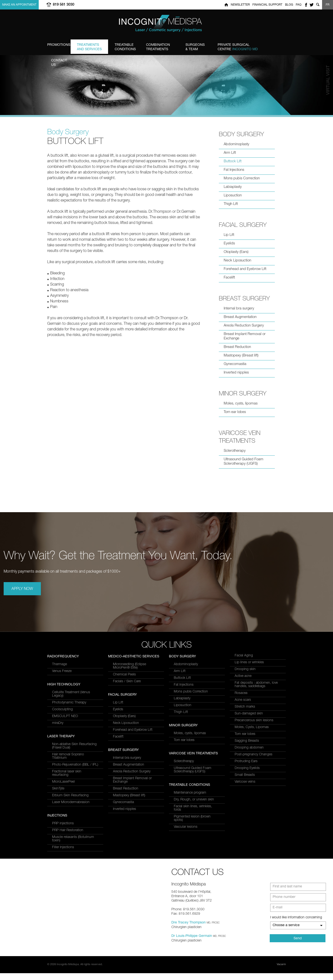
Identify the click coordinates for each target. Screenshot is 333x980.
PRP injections (124, 664)
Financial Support (267, 5)
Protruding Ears (246, 761)
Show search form (318, 5)
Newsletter (240, 5)
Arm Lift (230, 153)
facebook (306, 5)
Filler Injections (124, 688)
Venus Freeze (62, 750)
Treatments (162, 47)
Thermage (60, 744)
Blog (289, 5)
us (64, 63)
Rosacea (241, 693)
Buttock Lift (233, 161)
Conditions (125, 47)
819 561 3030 (64, 5)
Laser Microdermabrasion (71, 722)
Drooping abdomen (249, 748)
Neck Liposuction (237, 261)
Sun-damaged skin (249, 714)
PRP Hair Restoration (129, 671)
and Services (89, 47)
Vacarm (281, 971)
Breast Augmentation (240, 317)
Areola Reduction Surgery (244, 326)
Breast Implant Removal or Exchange (245, 336)
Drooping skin (245, 669)
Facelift (229, 278)
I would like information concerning (296, 924)
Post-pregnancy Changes (254, 755)
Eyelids (229, 244)
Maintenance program (190, 793)
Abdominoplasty (236, 144)
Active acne (243, 676)
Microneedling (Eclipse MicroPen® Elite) (129, 711)
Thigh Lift (231, 204)
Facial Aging (244, 656)
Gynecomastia (235, 364)
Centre (238, 47)
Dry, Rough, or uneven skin (194, 800)
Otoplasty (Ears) (236, 252)
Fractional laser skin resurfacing (67, 693)
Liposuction (233, 196)
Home (226, 5)
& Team (195, 47)
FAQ (299, 5)
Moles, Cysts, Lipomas (252, 727)
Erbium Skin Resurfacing (70, 716)
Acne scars (243, 700)
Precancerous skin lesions (254, 721)
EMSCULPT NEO (65, 796)
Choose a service (286, 932)
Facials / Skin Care (127, 727)
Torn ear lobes (235, 412)
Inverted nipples (236, 373)
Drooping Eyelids (247, 768)
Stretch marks (245, 707)
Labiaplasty (233, 187)
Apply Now (22, 589)
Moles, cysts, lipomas (241, 404)
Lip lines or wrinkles (249, 663)
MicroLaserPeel (63, 702)
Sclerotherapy (235, 451)
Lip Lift (229, 235)
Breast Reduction (237, 347)
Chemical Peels (124, 720)
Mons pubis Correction (242, 178)
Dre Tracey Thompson (189, 930)
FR (328, 5)
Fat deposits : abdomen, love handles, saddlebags (256, 685)
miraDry (58, 802)
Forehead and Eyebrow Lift (245, 269)
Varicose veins (245, 782)
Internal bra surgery (239, 309)
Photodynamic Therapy (69, 782)
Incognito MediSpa (166, 25)
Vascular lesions (186, 827)
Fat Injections (234, 170)
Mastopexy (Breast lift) (241, 356)
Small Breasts (245, 775)
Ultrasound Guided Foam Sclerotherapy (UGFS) (244, 462)
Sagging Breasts (247, 741)
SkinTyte (58, 709)
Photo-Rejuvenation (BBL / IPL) (75, 685)
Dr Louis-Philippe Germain (192, 943)
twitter (312, 5)
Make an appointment (19, 5)
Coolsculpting (62, 789)
